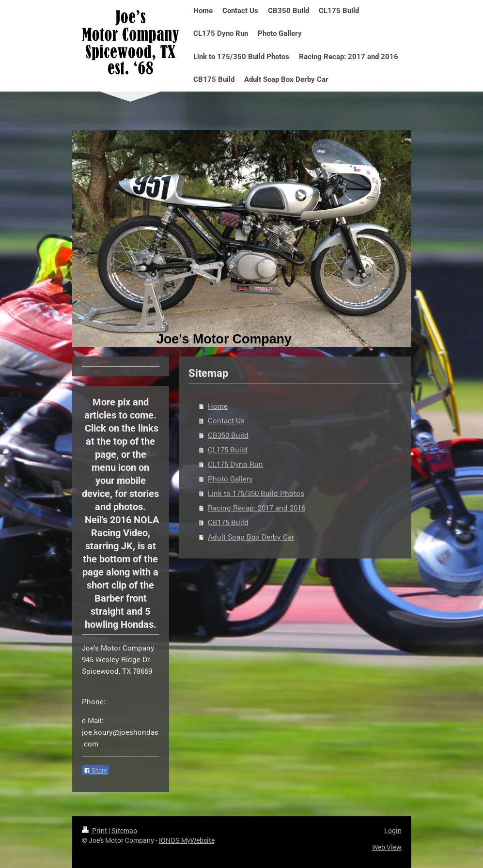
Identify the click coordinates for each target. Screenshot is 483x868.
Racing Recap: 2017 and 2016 (257, 508)
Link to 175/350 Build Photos (256, 493)
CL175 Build (228, 449)
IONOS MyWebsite (187, 840)
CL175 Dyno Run (235, 464)
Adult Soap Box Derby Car (251, 537)
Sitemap (124, 830)
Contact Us (226, 420)
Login (393, 830)
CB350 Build (228, 435)
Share (95, 771)
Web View (387, 847)
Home (218, 406)
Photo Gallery (230, 479)
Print (95, 830)
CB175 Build (228, 522)
